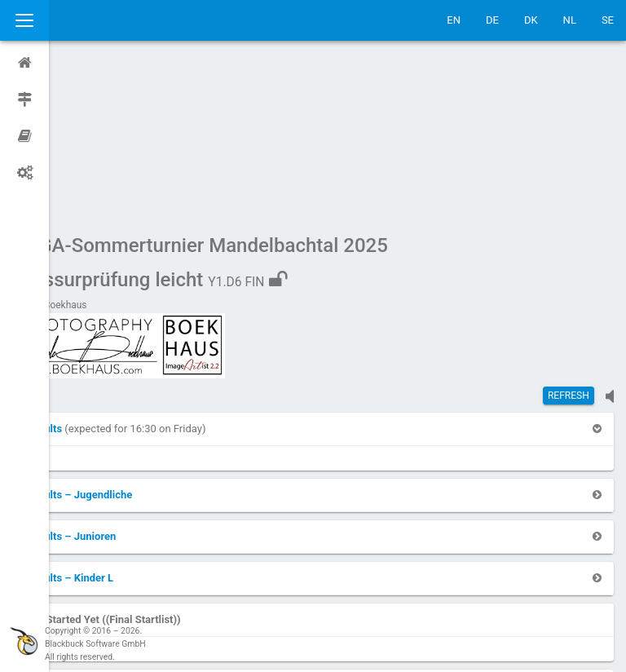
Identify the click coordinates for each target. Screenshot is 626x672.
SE (608, 20)
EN (454, 20)
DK (531, 20)
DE (492, 20)
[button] (93, 274)
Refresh (569, 241)
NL (570, 20)
